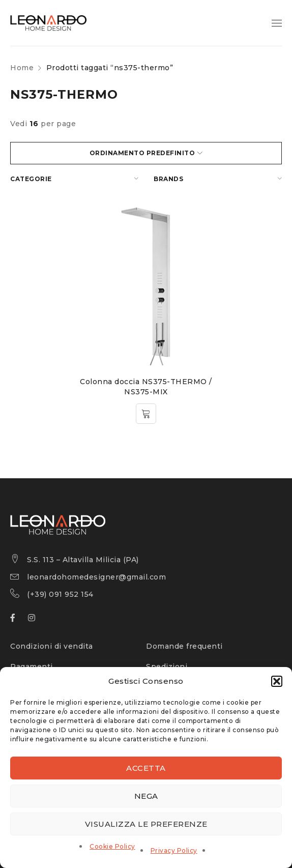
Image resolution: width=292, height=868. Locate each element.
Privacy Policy (174, 850)
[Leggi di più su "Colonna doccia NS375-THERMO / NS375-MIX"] (146, 414)
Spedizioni (167, 667)
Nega (146, 796)
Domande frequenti (184, 646)
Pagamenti (32, 667)
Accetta (146, 768)
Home (22, 68)
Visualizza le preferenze (146, 824)
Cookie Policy (112, 846)
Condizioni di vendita (52, 646)
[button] (277, 681)
